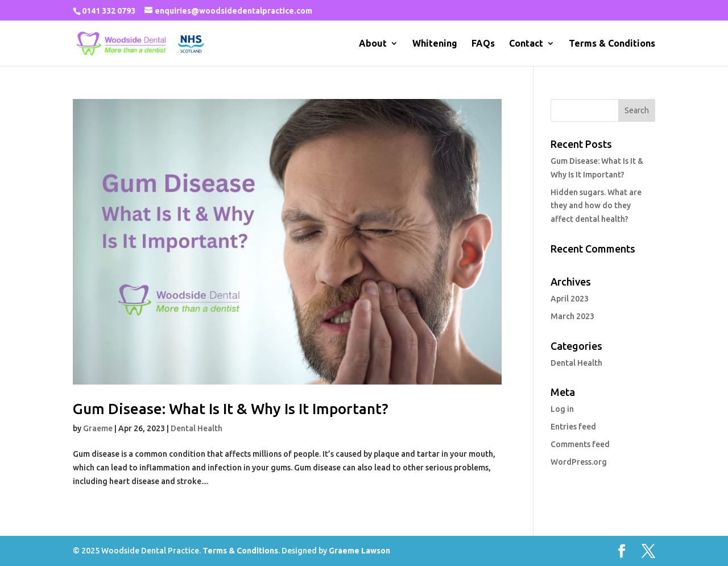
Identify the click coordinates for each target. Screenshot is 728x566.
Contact (526, 44)
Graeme (98, 428)
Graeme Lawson (359, 551)
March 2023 (572, 316)
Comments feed (580, 444)
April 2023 (570, 299)
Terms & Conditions (612, 44)
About (373, 44)
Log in (562, 409)
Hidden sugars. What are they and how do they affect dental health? (596, 206)
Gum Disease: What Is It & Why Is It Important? (231, 409)
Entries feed (573, 427)
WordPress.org (579, 462)
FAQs (483, 44)
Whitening (435, 44)
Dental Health (197, 428)
